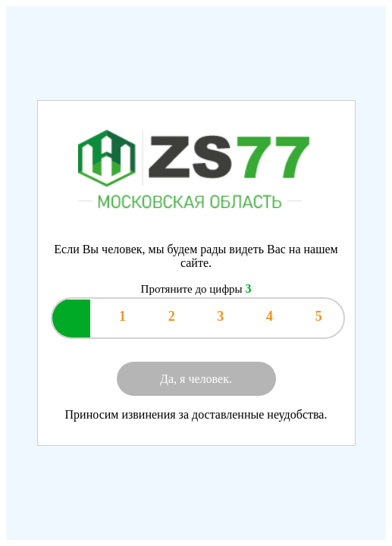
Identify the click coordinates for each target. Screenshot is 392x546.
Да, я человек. (196, 379)
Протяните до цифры (196, 289)
